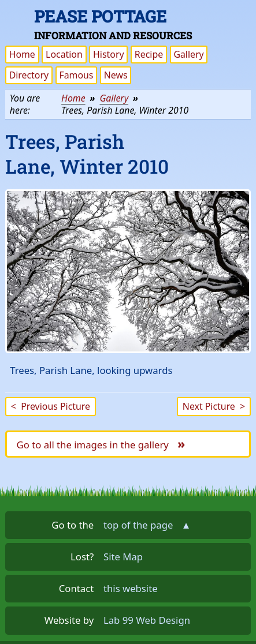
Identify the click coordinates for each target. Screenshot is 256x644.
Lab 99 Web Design (147, 620)
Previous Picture (51, 406)
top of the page (147, 525)
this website (131, 588)
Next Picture (214, 406)
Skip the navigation (201, 15)
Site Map (123, 557)
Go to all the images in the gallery (101, 443)
